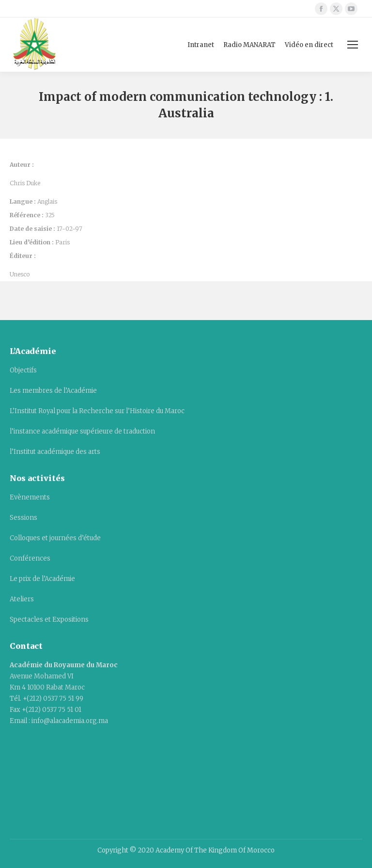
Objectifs (23, 370)
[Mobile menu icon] (353, 45)
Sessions (23, 518)
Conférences (30, 558)
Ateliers (22, 599)
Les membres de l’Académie (53, 391)
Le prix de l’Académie (42, 579)
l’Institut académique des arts (55, 452)
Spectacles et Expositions (49, 619)
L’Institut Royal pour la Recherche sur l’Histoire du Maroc (97, 411)
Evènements (30, 497)
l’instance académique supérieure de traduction (82, 431)
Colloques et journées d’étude (55, 538)
